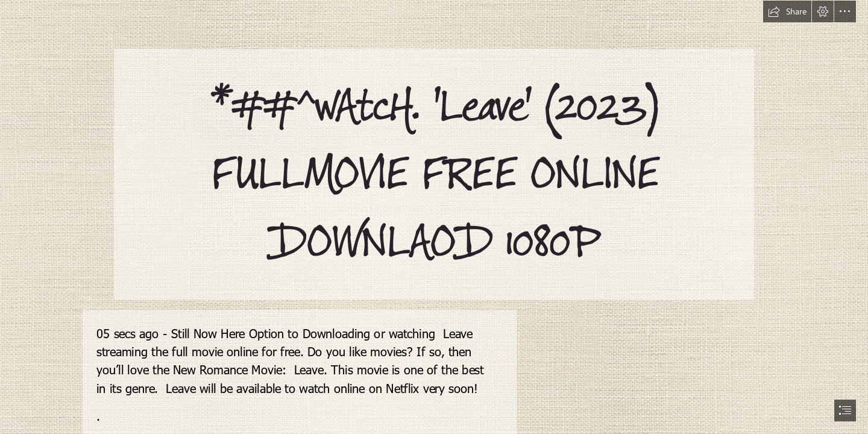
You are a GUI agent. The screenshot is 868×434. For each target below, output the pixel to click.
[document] (434, 217)
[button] (787, 11)
